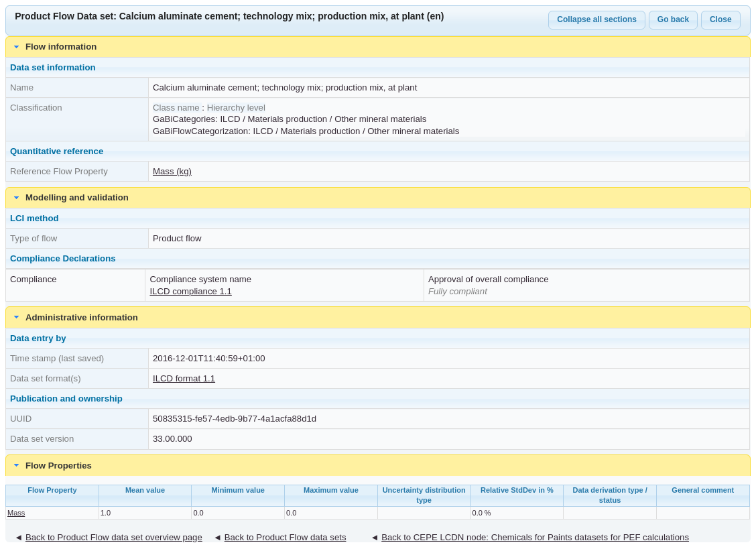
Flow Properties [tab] (51, 465)
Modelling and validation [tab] (70, 198)
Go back (673, 19)
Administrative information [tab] (74, 317)
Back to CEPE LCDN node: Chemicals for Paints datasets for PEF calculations (535, 537)
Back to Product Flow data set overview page (114, 537)
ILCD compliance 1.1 (190, 291)
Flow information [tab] (54, 47)
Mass (16, 513)
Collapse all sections (597, 19)
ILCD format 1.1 (184, 378)
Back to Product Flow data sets (286, 537)
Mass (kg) (172, 171)
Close (721, 19)
